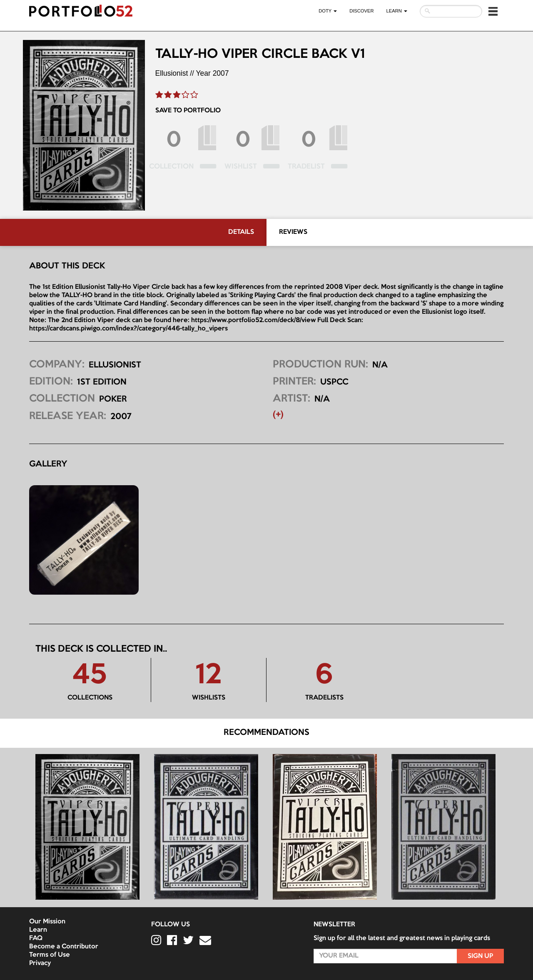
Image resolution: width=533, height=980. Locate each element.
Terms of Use (50, 955)
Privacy (40, 963)
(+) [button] (278, 415)
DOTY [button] (328, 11)
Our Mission (47, 922)
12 (209, 676)
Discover (361, 11)
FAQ (36, 938)
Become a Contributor (64, 947)
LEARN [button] (397, 11)
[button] (493, 11)
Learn (38, 930)
